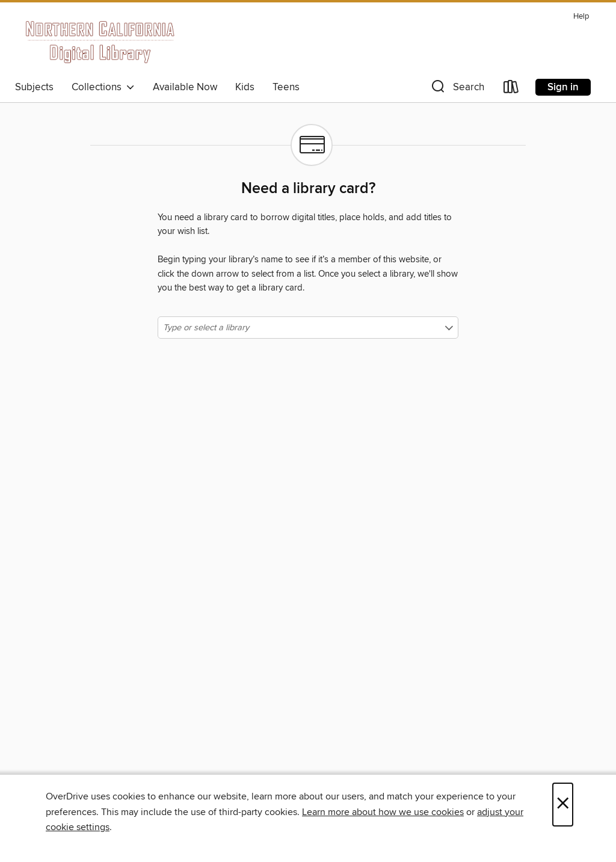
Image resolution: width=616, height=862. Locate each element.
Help (581, 17)
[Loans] (511, 89)
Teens (286, 87)
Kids (245, 87)
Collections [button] (103, 87)
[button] (457, 89)
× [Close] (563, 805)
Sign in (563, 87)
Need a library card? (308, 189)
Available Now (185, 87)
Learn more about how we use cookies (383, 812)
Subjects (34, 87)
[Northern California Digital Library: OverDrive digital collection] (101, 42)
